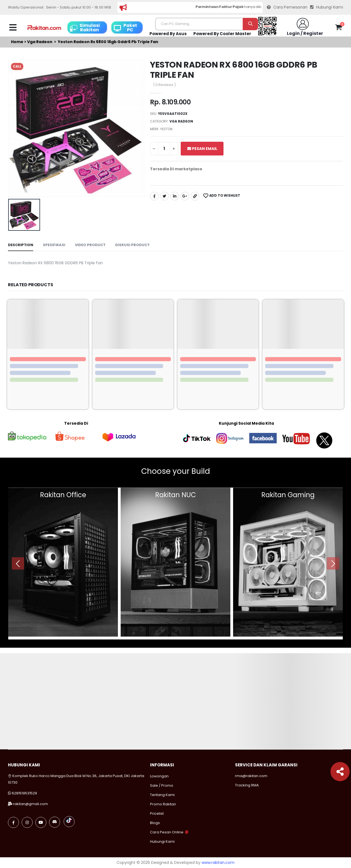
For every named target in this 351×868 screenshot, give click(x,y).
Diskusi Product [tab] (132, 245)
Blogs (155, 823)
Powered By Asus (168, 34)
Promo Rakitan (163, 804)
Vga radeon (40, 42)
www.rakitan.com (218, 863)
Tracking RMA (247, 785)
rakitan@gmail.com (30, 804)
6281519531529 (24, 793)
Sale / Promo (162, 785)
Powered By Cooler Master (222, 34)
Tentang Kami (162, 795)
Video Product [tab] (90, 245)
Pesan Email (202, 149)
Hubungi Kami (327, 7)
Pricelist (157, 813)
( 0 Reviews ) (164, 85)
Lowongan (159, 776)
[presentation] (18, 564)
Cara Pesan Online (167, 832)
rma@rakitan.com (251, 776)
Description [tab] (21, 245)
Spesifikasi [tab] (54, 245)
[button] (339, 28)
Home (17, 42)
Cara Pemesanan (287, 7)
